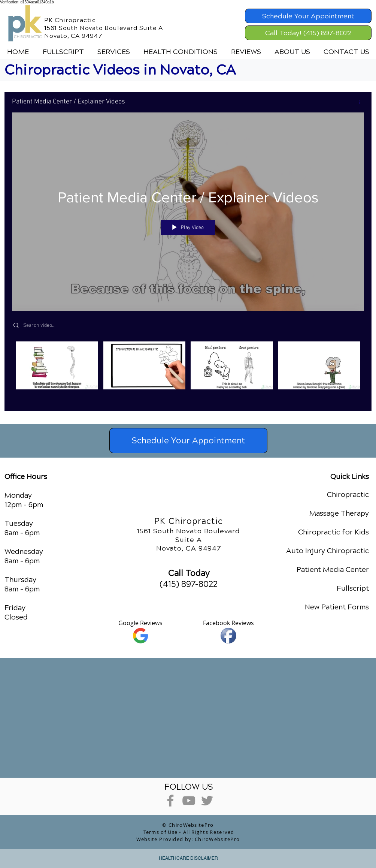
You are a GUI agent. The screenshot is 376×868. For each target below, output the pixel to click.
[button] (114, 52)
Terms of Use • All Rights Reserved (189, 832)
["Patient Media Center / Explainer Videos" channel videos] (188, 370)
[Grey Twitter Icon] (207, 801)
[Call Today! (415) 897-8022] (308, 33)
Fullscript (353, 588)
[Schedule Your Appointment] (308, 16)
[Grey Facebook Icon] (170, 801)
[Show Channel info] (357, 102)
